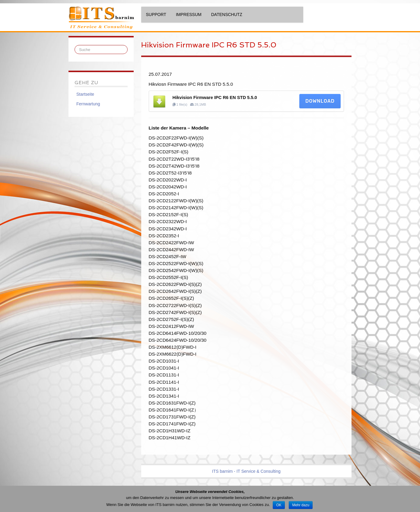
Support (156, 14)
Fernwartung (88, 104)
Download (320, 101)
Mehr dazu (301, 505)
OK (279, 505)
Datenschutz (227, 14)
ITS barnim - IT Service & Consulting (246, 471)
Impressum (189, 14)
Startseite (85, 94)
